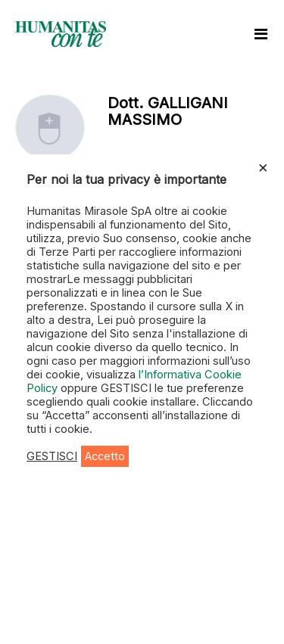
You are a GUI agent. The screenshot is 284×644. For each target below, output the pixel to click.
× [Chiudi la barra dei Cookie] (263, 166)
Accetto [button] (105, 456)
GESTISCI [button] (52, 456)
